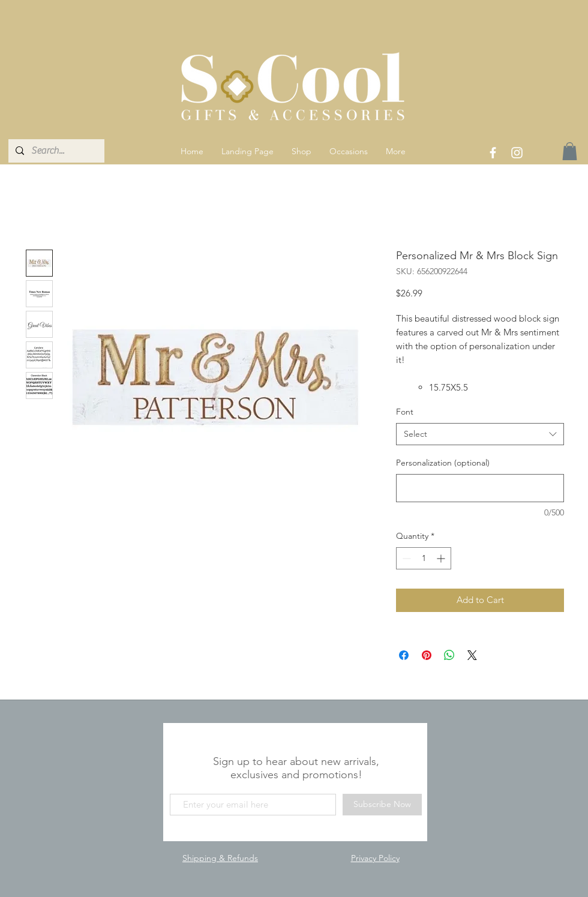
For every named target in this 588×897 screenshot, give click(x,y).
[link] (570, 151)
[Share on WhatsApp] (449, 655)
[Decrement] (405, 558)
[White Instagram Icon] (517, 153)
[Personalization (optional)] (480, 488)
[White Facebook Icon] (493, 153)
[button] (301, 151)
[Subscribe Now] (382, 805)
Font (405, 412)
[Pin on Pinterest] (427, 655)
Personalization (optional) (443, 463)
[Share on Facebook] (404, 655)
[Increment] (442, 558)
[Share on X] (472, 655)
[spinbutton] (424, 558)
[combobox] (480, 434)
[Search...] (55, 151)
